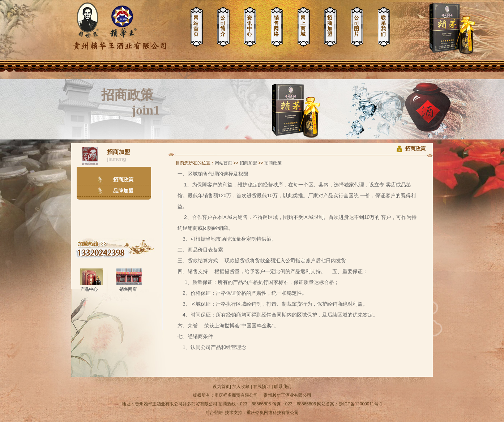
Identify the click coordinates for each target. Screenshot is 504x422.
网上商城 (303, 26)
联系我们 (383, 26)
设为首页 (221, 387)
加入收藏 (241, 387)
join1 (146, 110)
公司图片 (356, 26)
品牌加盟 (123, 191)
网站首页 (196, 26)
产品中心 (89, 289)
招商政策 (127, 95)
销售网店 (128, 289)
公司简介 (223, 26)
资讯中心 (249, 26)
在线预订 (262, 387)
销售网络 (276, 26)
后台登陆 (214, 413)
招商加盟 (330, 26)
